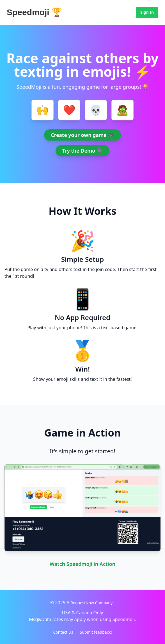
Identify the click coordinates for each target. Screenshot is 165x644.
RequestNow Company (92, 603)
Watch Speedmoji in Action (82, 564)
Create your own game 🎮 (82, 135)
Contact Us (63, 632)
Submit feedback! (96, 632)
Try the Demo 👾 (83, 151)
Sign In (147, 12)
